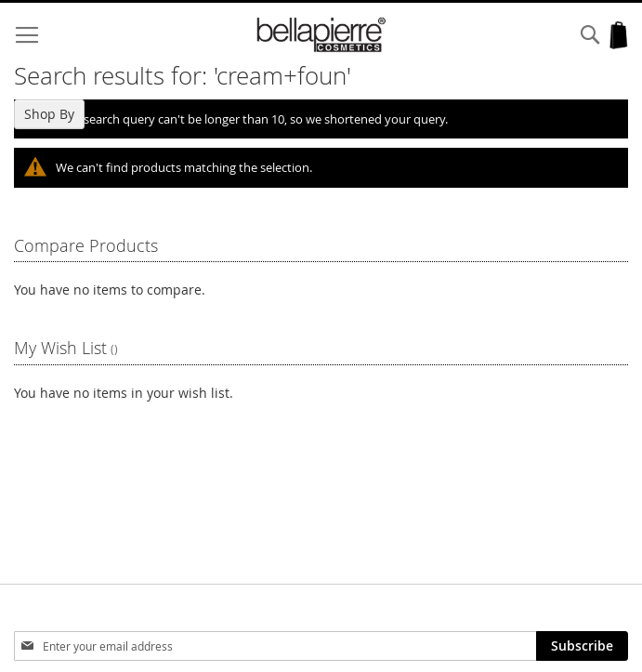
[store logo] (321, 35)
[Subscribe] (582, 646)
